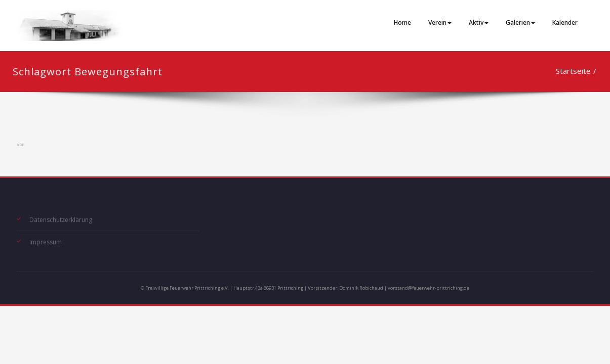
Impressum (46, 240)
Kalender (565, 22)
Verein (440, 22)
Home (402, 22)
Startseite (567, 71)
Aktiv (479, 22)
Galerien (520, 22)
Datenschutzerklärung (61, 218)
